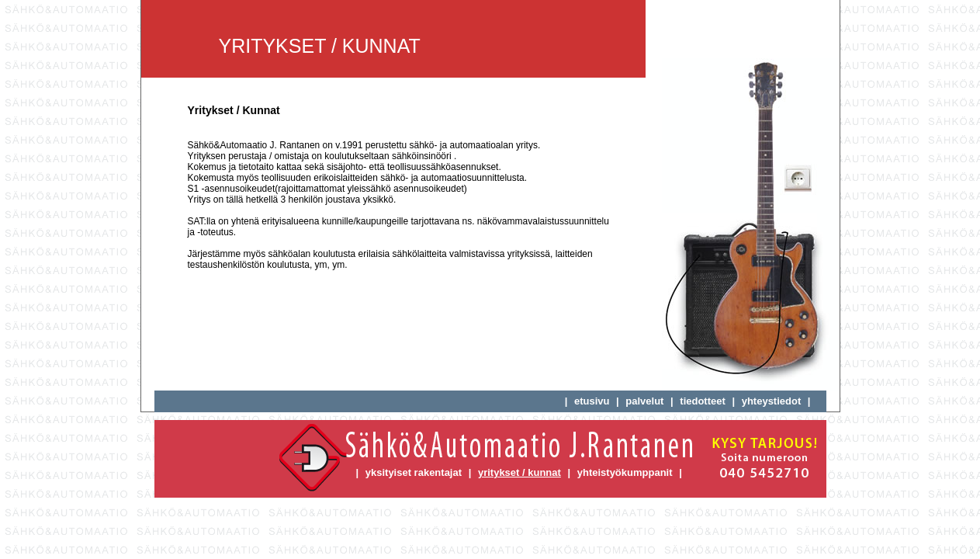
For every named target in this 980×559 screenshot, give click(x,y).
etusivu (592, 401)
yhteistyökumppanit (625, 472)
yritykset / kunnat (519, 472)
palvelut (644, 401)
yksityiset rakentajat (414, 472)
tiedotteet (703, 401)
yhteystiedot (772, 401)
